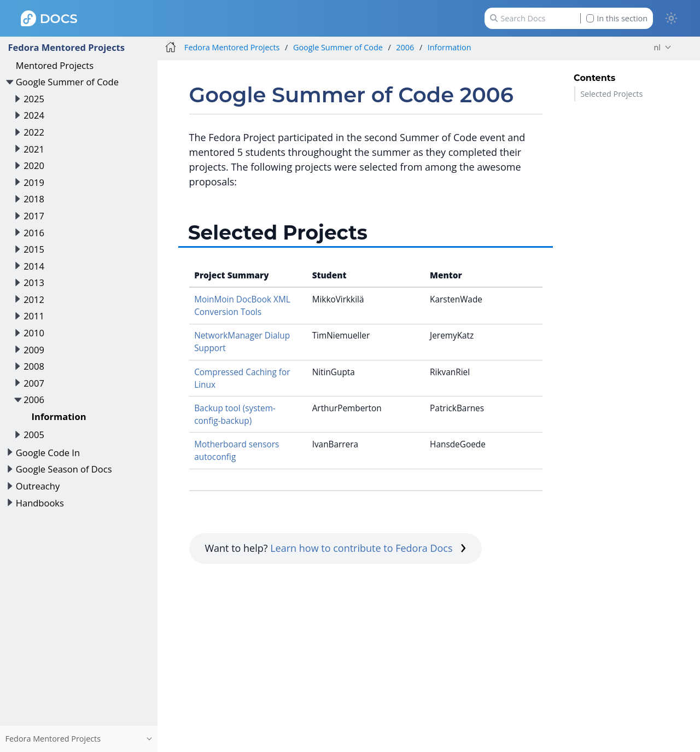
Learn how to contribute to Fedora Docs (368, 548)
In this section (617, 18)
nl (657, 47)
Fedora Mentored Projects (66, 47)
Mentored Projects (55, 65)
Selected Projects (611, 94)
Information (59, 416)
